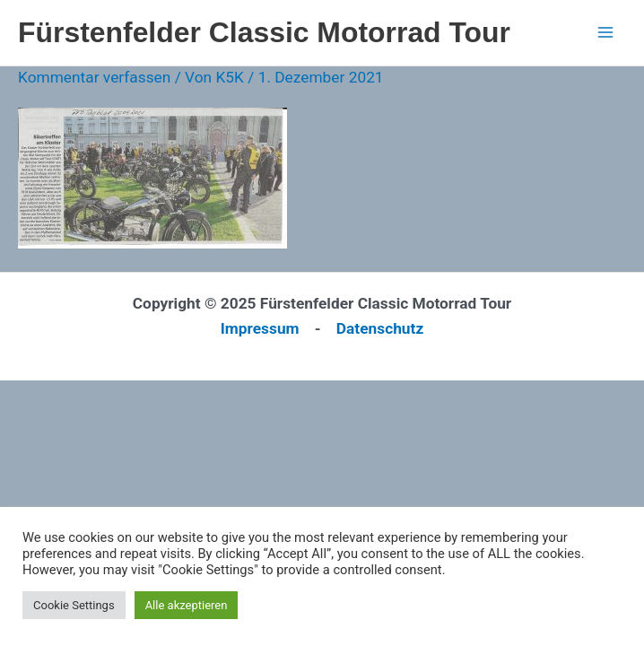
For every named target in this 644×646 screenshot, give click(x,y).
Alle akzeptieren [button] (187, 605)
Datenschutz (380, 328)
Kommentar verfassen (94, 77)
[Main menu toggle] (605, 32)
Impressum (260, 328)
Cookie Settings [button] (74, 605)
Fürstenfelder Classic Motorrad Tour (264, 32)
